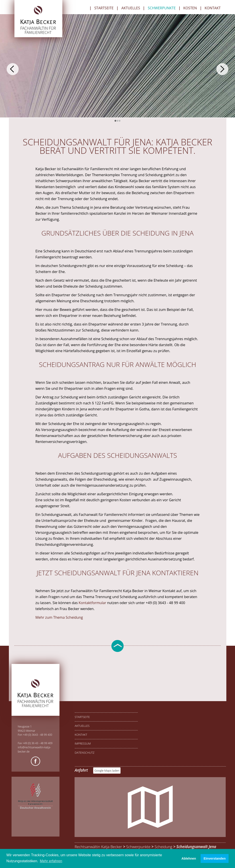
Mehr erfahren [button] (51, 861)
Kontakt (213, 8)
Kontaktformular (93, 603)
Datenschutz (85, 753)
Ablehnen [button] (189, 858)
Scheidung (163, 847)
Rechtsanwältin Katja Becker (98, 847)
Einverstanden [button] (215, 858)
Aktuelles (131, 8)
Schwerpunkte (162, 8)
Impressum (83, 743)
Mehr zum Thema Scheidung (59, 617)
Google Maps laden (107, 770)
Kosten (190, 8)
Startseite (104, 8)
